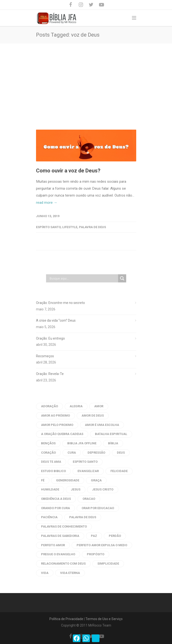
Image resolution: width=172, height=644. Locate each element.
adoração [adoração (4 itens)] (50, 406)
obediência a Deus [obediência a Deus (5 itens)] (56, 499)
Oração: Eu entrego (50, 338)
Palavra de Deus (92, 227)
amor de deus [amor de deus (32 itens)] (93, 416)
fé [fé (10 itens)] (43, 480)
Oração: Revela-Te (50, 374)
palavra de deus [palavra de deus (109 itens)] (83, 517)
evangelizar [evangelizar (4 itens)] (88, 471)
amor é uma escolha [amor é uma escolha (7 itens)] (102, 425)
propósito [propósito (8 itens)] (96, 554)
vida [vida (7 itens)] (45, 573)
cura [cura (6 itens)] (72, 453)
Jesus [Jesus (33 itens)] (76, 489)
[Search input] (83, 278)
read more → (47, 203)
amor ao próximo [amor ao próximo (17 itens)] (55, 416)
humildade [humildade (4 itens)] (50, 489)
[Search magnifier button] (122, 278)
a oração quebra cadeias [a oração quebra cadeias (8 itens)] (62, 434)
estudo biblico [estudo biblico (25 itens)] (53, 471)
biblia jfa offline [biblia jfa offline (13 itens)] (82, 443)
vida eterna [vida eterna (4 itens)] (70, 573)
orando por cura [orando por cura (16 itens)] (55, 508)
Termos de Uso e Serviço (104, 619)
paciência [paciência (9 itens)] (49, 517)
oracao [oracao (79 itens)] (89, 499)
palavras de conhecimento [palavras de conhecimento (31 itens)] (64, 526)
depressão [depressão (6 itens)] (96, 453)
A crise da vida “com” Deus (56, 320)
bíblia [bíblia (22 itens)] (113, 443)
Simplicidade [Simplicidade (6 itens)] (108, 564)
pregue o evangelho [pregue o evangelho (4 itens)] (58, 554)
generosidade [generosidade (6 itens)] (68, 480)
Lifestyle (70, 227)
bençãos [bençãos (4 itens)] (48, 443)
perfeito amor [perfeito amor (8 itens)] (53, 545)
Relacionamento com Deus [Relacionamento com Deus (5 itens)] (63, 564)
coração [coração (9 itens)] (48, 453)
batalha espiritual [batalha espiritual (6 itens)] (111, 434)
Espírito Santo (48, 227)
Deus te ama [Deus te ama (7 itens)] (51, 462)
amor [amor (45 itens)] (99, 406)
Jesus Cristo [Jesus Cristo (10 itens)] (103, 489)
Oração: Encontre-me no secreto (60, 303)
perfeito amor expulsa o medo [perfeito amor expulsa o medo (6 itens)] (102, 545)
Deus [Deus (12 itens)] (121, 453)
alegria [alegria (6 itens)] (76, 406)
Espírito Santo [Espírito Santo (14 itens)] (85, 462)
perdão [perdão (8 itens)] (115, 536)
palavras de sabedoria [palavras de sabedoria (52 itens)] (60, 536)
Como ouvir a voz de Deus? (68, 171)
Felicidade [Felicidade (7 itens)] (119, 471)
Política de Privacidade (66, 619)
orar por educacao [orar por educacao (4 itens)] (98, 508)
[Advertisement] (86, 79)
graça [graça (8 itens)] (96, 480)
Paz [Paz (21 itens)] (94, 536)
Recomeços (45, 356)
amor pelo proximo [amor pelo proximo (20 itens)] (57, 425)
